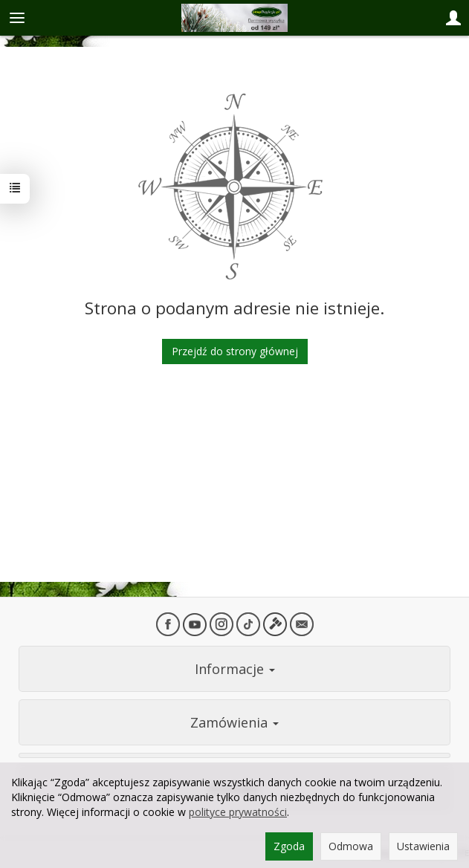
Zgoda (289, 846)
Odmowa (351, 846)
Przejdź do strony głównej (235, 351)
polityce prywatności (238, 812)
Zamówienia (234, 722)
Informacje (235, 669)
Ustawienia (423, 846)
